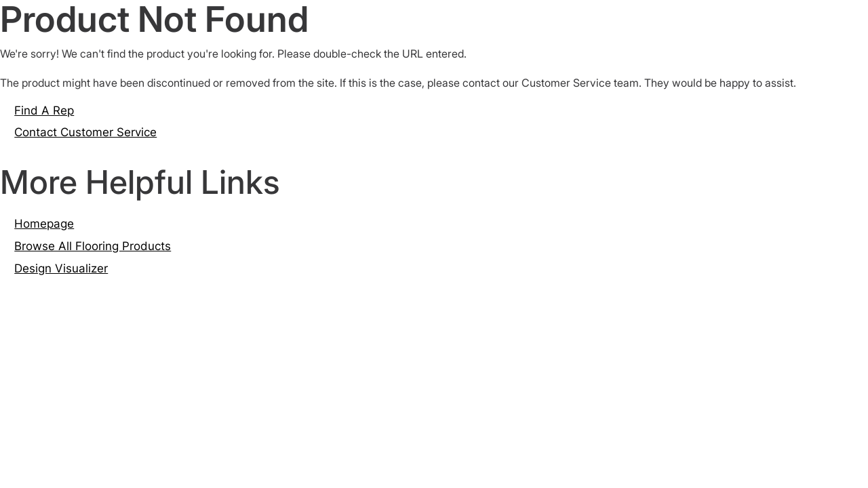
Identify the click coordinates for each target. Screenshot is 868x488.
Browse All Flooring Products (93, 246)
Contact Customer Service (85, 132)
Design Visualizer (61, 268)
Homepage (44, 224)
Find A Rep (44, 110)
